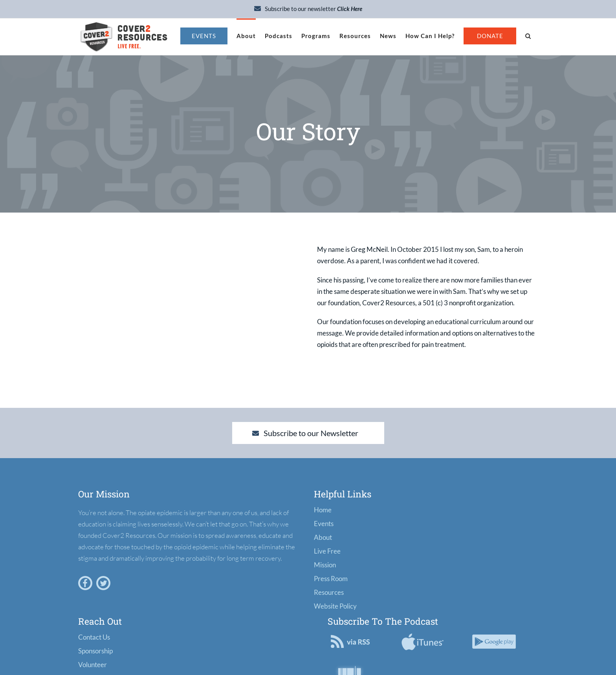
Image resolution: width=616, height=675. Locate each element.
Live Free (327, 551)
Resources (329, 592)
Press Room (331, 579)
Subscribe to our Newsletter (305, 433)
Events (324, 524)
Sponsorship (95, 651)
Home (323, 510)
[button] (528, 35)
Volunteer (93, 665)
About (323, 537)
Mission (325, 565)
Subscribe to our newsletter (308, 9)
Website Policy (335, 606)
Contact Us (94, 637)
